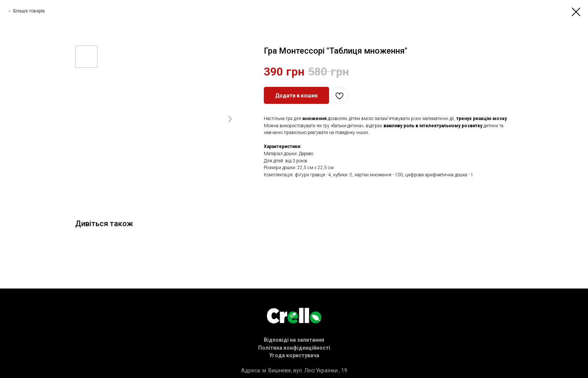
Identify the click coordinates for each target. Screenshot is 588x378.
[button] (294, 340)
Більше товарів (29, 11)
